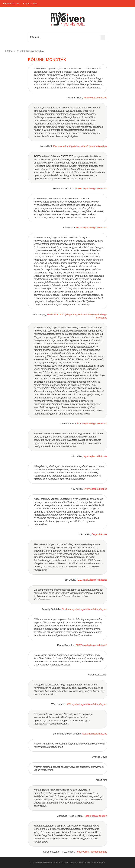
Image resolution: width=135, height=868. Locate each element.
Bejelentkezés (11, 4)
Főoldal (9, 51)
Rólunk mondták (35, 51)
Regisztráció (30, 4)
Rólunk (20, 51)
